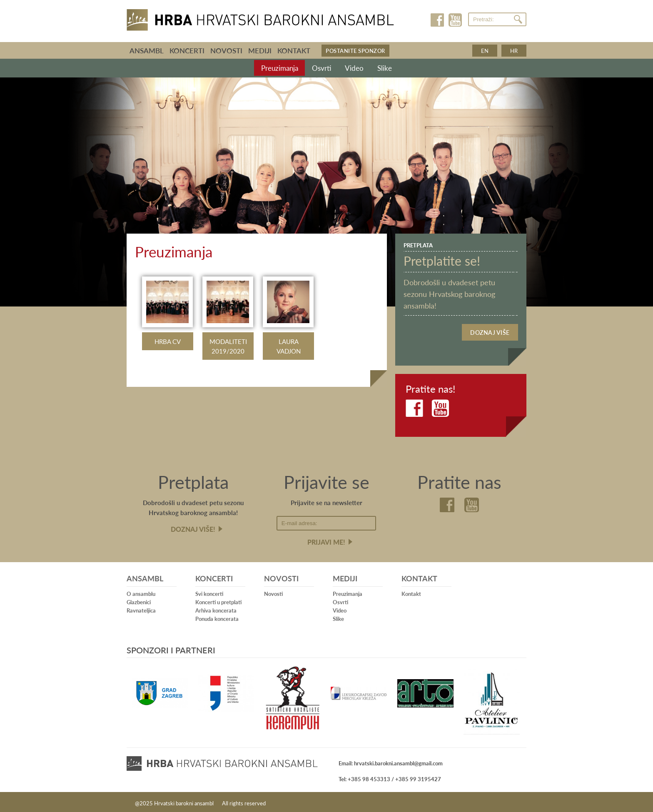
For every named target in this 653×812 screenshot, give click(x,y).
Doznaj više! (193, 527)
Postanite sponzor (355, 51)
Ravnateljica (141, 609)
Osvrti (326, 68)
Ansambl (147, 50)
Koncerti (187, 50)
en (485, 51)
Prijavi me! (326, 540)
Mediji (260, 50)
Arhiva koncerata (216, 609)
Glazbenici (139, 600)
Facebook (438, 20)
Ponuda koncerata (217, 617)
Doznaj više (490, 332)
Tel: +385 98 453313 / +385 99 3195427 (390, 777)
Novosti (226, 50)
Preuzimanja (285, 68)
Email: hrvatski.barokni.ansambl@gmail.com (391, 761)
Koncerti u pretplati (218, 600)
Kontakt (294, 50)
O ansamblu (141, 592)
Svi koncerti (209, 592)
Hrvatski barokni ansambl (260, 18)
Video (355, 68)
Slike (382, 68)
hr (514, 51)
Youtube (455, 20)
